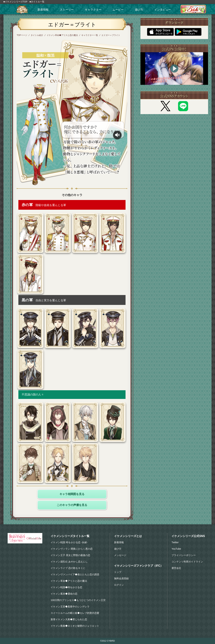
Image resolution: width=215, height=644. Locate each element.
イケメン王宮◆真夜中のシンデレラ (70, 607)
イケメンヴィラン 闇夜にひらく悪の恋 (72, 549)
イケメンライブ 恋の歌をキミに (68, 568)
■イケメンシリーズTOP (15, 2)
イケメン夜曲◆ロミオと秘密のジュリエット (75, 626)
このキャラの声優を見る (72, 505)
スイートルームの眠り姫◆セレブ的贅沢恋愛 (75, 613)
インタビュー (163, 10)
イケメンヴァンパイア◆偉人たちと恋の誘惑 (75, 574)
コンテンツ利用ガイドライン (187, 562)
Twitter (175, 542)
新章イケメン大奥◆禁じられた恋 (69, 619)
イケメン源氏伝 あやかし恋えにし (69, 562)
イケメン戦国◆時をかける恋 (66, 587)
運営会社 (176, 568)
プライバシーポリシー (184, 555)
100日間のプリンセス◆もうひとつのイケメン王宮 (78, 600)
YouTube (176, 549)
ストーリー (67, 10)
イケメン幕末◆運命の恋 (64, 594)
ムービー (118, 10)
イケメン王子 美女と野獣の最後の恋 (70, 555)
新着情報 (43, 10)
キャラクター (93, 10)
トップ (118, 572)
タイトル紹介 (37, 35)
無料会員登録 (121, 578)
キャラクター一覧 (90, 35)
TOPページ (22, 35)
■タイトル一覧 (37, 2)
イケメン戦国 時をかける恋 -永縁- (69, 542)
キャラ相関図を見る (72, 494)
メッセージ (120, 555)
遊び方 (139, 10)
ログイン (119, 585)
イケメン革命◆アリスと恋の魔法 (62, 35)
